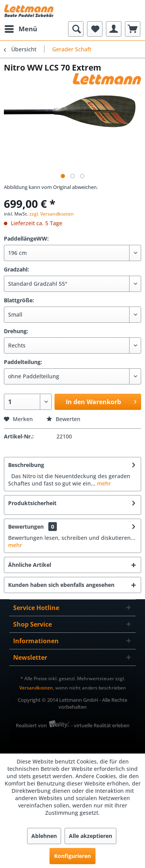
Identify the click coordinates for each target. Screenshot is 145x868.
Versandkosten (36, 688)
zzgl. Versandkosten (52, 214)
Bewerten (63, 419)
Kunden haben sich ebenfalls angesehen (61, 585)
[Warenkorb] (133, 29)
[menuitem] (20, 29)
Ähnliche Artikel (30, 565)
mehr (103, 483)
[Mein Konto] (114, 29)
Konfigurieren (72, 856)
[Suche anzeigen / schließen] (76, 29)
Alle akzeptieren (90, 836)
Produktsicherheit (32, 503)
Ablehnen (44, 836)
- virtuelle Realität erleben (100, 725)
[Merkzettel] (95, 29)
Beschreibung (26, 465)
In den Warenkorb (101, 401)
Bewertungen (26, 527)
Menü (21, 28)
